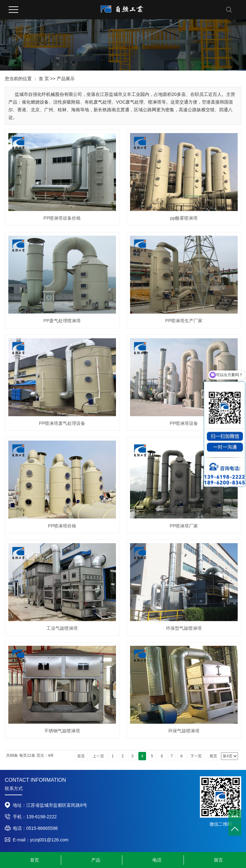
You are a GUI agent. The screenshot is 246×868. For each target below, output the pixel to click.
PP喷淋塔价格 (62, 526)
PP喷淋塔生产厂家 (184, 321)
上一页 (98, 756)
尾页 (213, 756)
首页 (81, 756)
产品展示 (66, 79)
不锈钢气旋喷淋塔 (62, 731)
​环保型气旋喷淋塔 (184, 628)
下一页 (196, 756)
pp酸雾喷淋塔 (184, 218)
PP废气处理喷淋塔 (62, 321)
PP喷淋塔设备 (184, 423)
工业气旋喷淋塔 (62, 628)
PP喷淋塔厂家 (184, 526)
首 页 (44, 79)
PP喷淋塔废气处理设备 (62, 423)
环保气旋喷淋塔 (184, 731)
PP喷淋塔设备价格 (62, 218)
